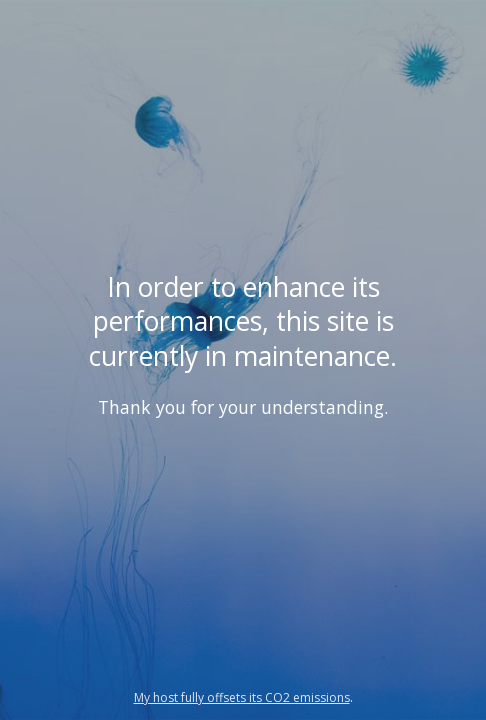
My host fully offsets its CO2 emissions (242, 697)
